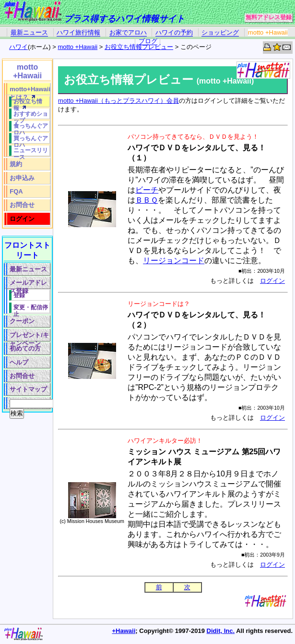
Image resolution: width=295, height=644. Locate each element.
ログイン (272, 281)
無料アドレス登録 (269, 17)
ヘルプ (19, 362)
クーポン (22, 321)
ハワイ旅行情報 (78, 32)
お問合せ (22, 205)
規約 (16, 164)
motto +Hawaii (268, 32)
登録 (19, 295)
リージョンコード (174, 261)
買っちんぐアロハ (31, 140)
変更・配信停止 (31, 309)
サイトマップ (28, 389)
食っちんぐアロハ (31, 127)
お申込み (22, 178)
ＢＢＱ (147, 200)
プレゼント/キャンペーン (29, 336)
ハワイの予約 (174, 32)
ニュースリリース (31, 152)
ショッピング (220, 32)
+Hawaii (124, 631)
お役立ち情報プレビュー (139, 47)
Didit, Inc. (221, 631)
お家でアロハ (128, 32)
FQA (16, 191)
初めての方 (25, 348)
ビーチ (147, 190)
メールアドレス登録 (28, 284)
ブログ (148, 41)
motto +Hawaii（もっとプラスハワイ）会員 (118, 101)
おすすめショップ (31, 115)
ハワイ (18, 47)
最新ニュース (29, 32)
